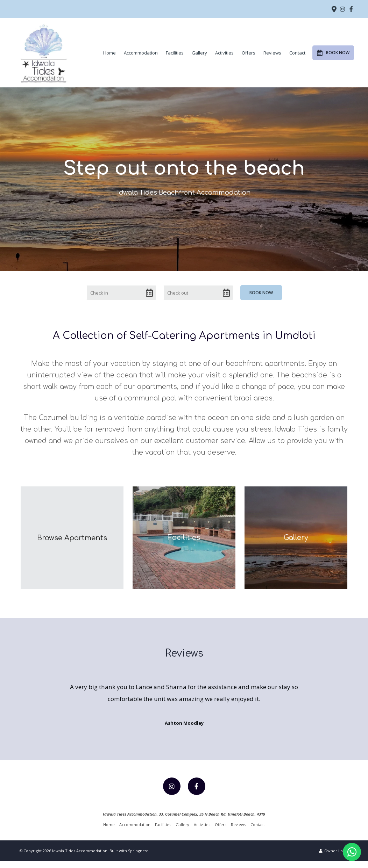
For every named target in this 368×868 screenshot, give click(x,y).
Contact (297, 53)
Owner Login (334, 858)
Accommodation (141, 53)
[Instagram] (342, 9)
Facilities (175, 53)
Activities (224, 53)
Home (109, 53)
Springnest (138, 858)
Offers (249, 53)
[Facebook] (351, 9)
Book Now (333, 53)
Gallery (199, 53)
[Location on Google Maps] (334, 9)
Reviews (272, 53)
